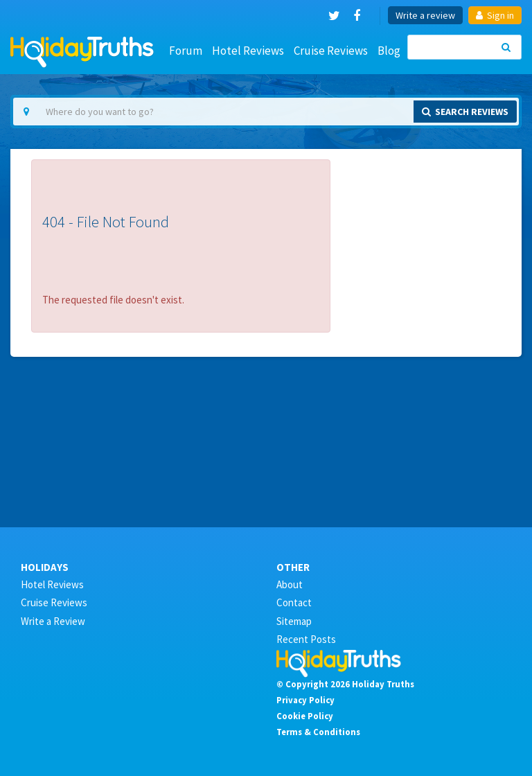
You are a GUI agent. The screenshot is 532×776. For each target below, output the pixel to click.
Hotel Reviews (248, 51)
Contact (294, 602)
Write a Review (53, 621)
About (290, 584)
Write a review (425, 15)
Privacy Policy (305, 700)
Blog (389, 51)
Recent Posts (306, 639)
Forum (186, 51)
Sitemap (294, 621)
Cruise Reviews (331, 51)
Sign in (495, 15)
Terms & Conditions (318, 732)
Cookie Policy (305, 716)
